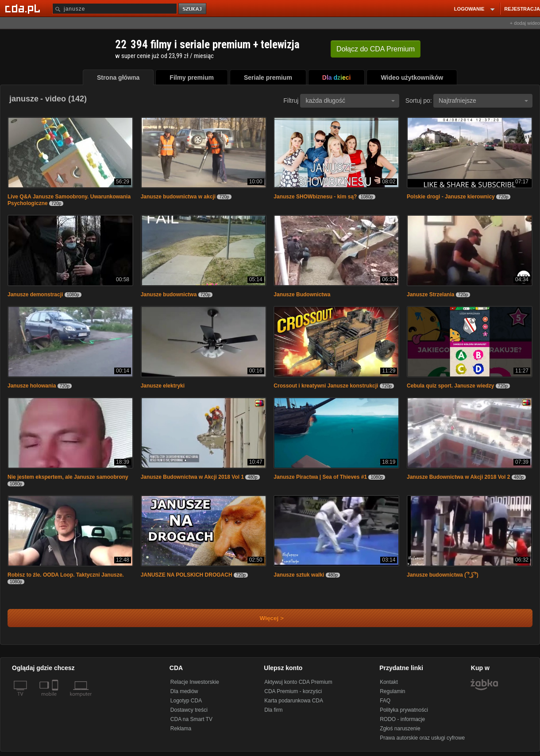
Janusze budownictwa (169, 295)
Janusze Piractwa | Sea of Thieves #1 (320, 477)
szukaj (193, 9)
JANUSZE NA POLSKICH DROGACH (187, 575)
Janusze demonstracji (35, 295)
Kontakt (389, 682)
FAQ (385, 701)
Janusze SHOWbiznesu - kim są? (315, 197)
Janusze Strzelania (431, 295)
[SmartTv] (56, 699)
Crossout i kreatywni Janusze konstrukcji (326, 386)
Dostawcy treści (189, 710)
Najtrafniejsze (483, 101)
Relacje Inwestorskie (195, 682)
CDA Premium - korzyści (293, 691)
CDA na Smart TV (191, 719)
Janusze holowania (32, 386)
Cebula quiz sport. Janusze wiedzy (450, 386)
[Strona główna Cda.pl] (24, 8)
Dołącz (376, 49)
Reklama (181, 729)
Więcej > (264, 618)
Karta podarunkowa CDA (294, 701)
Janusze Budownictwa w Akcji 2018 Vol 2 (458, 477)
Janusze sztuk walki (299, 575)
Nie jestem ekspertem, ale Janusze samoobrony (68, 477)
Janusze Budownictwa (302, 295)
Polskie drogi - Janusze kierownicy (451, 197)
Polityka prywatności (404, 710)
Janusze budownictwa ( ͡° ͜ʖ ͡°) (443, 575)
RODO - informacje (402, 719)
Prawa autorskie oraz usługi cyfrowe (422, 738)
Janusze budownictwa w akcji (178, 197)
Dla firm (273, 710)
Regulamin (392, 691)
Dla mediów (184, 691)
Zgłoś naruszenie (400, 729)
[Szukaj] (115, 9)
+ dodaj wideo (525, 23)
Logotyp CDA (186, 701)
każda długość (350, 101)
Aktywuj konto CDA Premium (298, 682)
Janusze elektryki (163, 386)
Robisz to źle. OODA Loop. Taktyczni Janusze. (66, 575)
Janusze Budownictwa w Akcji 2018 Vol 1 (192, 477)
